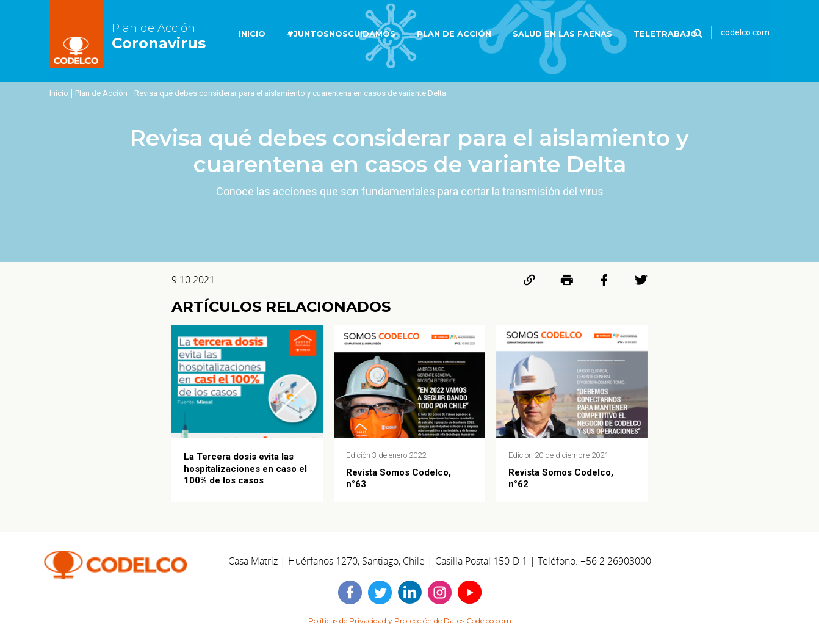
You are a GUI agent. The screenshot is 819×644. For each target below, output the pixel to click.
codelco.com (745, 32)
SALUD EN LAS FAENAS (562, 34)
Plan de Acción (101, 93)
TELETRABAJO (666, 34)
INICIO (252, 34)
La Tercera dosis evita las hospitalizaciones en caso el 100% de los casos (245, 468)
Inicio (59, 93)
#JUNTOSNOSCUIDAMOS (341, 34)
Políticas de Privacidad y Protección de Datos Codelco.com (410, 620)
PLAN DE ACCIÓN (454, 34)
